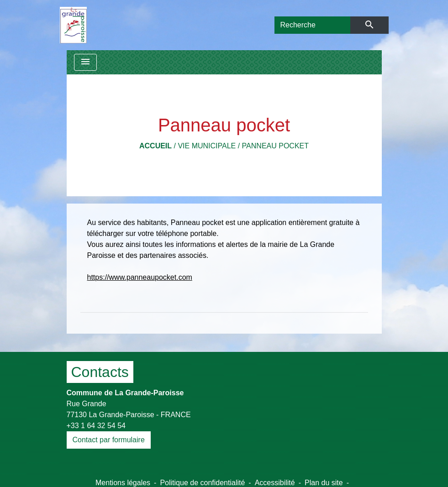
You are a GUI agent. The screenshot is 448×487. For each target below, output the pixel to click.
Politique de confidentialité (202, 483)
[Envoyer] (369, 25)
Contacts (100, 372)
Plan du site (324, 483)
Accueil (155, 146)
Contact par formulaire (109, 440)
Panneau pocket (275, 146)
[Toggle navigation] (85, 62)
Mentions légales (123, 483)
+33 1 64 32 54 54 (96, 426)
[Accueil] (73, 25)
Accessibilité (275, 483)
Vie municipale (207, 146)
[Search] (313, 25)
